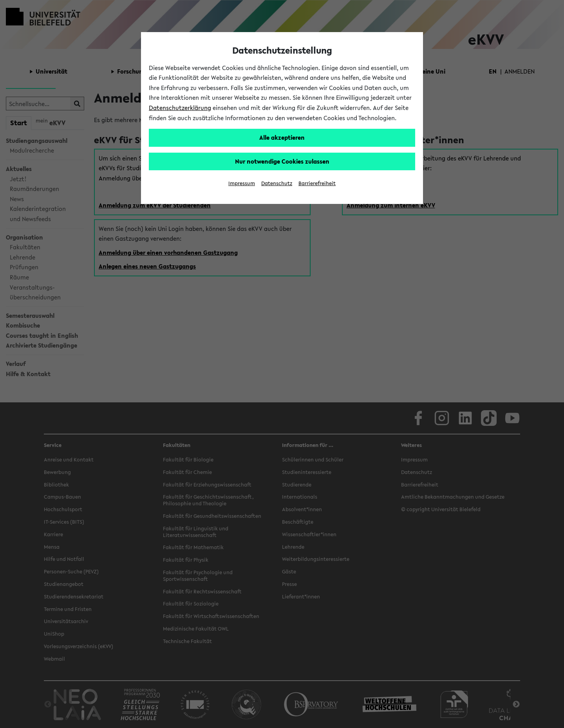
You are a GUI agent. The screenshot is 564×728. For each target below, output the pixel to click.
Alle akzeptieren (282, 137)
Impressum (242, 183)
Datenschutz (277, 183)
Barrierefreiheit (317, 183)
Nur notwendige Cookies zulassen (282, 161)
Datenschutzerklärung (180, 108)
